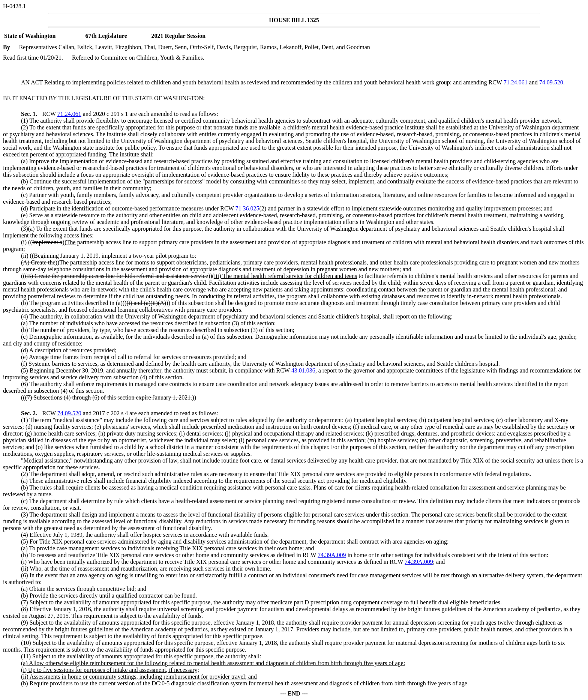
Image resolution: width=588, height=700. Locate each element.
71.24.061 (516, 82)
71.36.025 (247, 208)
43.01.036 (303, 370)
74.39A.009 (332, 555)
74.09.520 (551, 82)
